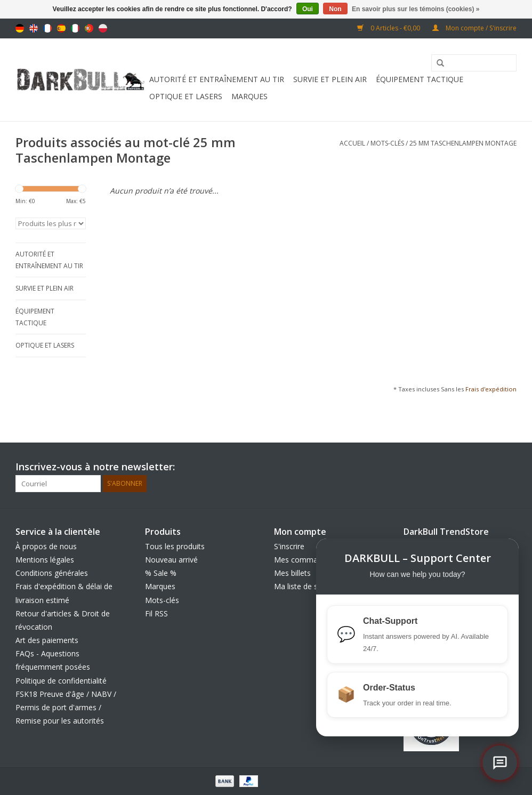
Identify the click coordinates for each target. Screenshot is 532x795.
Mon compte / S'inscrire (474, 28)
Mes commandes (304, 560)
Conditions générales (52, 573)
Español (61, 28)
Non (335, 9)
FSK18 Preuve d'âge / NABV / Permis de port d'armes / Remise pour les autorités (66, 707)
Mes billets (292, 573)
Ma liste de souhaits (309, 586)
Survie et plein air (330, 79)
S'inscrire (289, 546)
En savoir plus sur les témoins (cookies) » (416, 9)
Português (89, 28)
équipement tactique (420, 79)
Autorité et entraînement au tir (217, 79)
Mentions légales (45, 560)
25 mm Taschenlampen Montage (463, 143)
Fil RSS (156, 613)
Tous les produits (175, 546)
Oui (308, 9)
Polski (103, 28)
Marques (249, 96)
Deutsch (20, 28)
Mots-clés (387, 143)
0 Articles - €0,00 (389, 28)
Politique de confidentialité (61, 681)
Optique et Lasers (186, 96)
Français (47, 28)
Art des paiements (47, 640)
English (34, 28)
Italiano (75, 28)
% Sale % (161, 573)
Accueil (352, 143)
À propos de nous (46, 546)
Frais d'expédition (491, 389)
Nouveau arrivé (171, 560)
